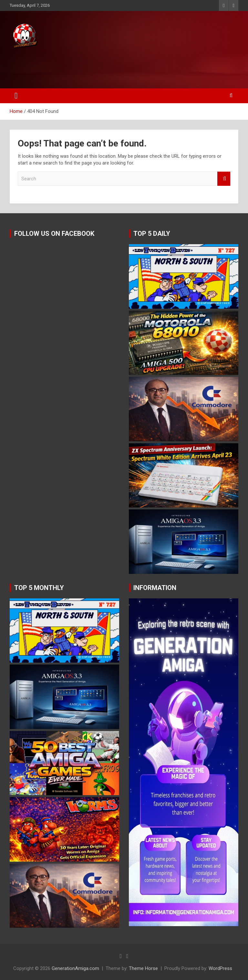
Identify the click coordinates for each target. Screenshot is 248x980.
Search (224, 179)
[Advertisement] (122, 67)
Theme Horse (143, 968)
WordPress (220, 968)
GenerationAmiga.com (75, 968)
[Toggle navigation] (16, 96)
